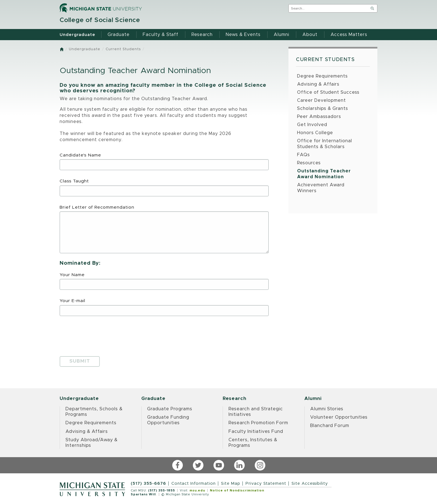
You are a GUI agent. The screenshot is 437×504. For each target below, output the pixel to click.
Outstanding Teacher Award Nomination (324, 174)
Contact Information (194, 483)
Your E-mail (164, 307)
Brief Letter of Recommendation (164, 229)
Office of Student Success (328, 92)
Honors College (315, 133)
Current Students (123, 49)
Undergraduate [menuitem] (77, 35)
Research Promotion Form (258, 423)
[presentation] (102, 334)
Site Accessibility (310, 483)
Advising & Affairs (318, 84)
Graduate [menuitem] (119, 35)
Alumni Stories (327, 409)
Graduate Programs (170, 409)
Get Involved (312, 125)
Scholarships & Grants (323, 108)
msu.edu (197, 490)
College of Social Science (100, 20)
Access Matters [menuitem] (349, 35)
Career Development (321, 100)
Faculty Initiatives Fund (256, 431)
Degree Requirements (322, 76)
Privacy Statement (266, 483)
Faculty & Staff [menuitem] (161, 35)
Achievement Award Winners (321, 188)
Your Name (164, 281)
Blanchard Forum (330, 426)
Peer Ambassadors (319, 117)
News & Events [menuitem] (243, 35)
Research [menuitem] (202, 35)
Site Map (231, 483)
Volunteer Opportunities (339, 417)
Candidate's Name (164, 162)
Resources (309, 163)
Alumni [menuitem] (281, 35)
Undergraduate (85, 49)
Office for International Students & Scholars (325, 144)
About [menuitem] (310, 35)
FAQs (304, 155)
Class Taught (164, 188)
